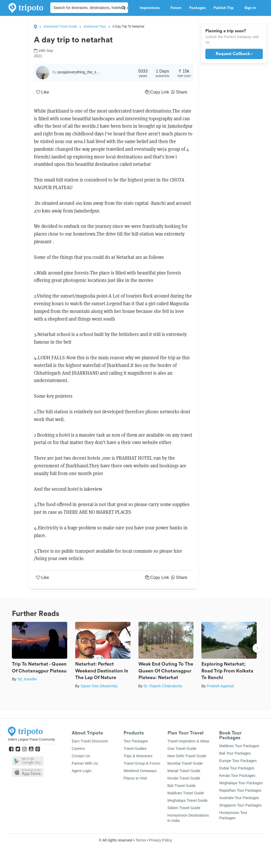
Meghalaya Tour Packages (241, 783)
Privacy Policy (161, 840)
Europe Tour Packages (238, 761)
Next (257, 649)
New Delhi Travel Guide (187, 756)
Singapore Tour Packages (240, 805)
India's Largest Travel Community (31, 739)
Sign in (250, 8)
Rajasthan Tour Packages (240, 790)
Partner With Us (85, 763)
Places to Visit (135, 778)
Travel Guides (135, 749)
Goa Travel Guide (182, 749)
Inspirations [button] (151, 8)
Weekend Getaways (140, 771)
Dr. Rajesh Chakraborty (163, 686)
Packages (197, 8)
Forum (176, 8)
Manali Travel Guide (184, 771)
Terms (141, 840)
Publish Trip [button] (225, 8)
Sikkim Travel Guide (184, 808)
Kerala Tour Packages (237, 776)
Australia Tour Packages (239, 798)
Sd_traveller (27, 679)
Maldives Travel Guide (186, 793)
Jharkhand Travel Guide (60, 26)
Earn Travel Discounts (90, 741)
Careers (78, 749)
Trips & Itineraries (138, 756)
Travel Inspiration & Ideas (188, 741)
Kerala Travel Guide (184, 778)
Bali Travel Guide (182, 786)
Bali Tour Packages (235, 753)
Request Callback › (234, 54)
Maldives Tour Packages (239, 746)
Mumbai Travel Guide (185, 763)
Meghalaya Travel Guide (188, 800)
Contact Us (81, 756)
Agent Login (82, 771)
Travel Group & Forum (142, 763)
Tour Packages (136, 741)
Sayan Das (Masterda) (99, 686)
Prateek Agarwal (220, 686)
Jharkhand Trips (95, 26)
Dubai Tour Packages (237, 768)
